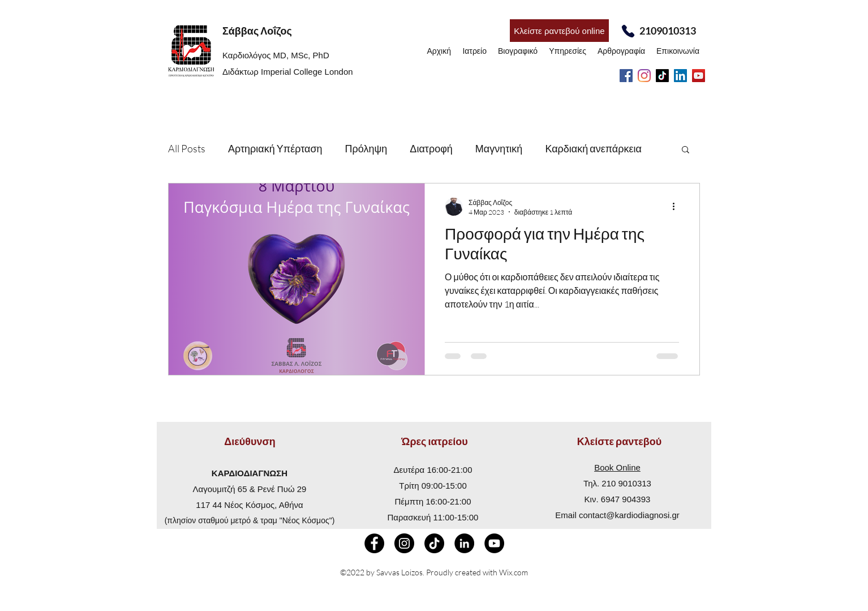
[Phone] (628, 31)
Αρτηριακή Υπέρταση (275, 148)
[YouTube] (699, 76)
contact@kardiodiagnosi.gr (629, 515)
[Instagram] (644, 76)
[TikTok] (662, 76)
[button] (686, 150)
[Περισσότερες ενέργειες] (677, 207)
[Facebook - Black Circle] (374, 543)
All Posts (187, 148)
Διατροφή (431, 148)
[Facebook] (626, 76)
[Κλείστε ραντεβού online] (559, 31)
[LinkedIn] (680, 76)
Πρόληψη (366, 148)
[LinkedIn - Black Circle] (464, 543)
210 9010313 (626, 483)
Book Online (617, 467)
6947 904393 (626, 499)
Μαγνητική (499, 148)
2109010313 (668, 31)
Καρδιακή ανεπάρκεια (593, 148)
